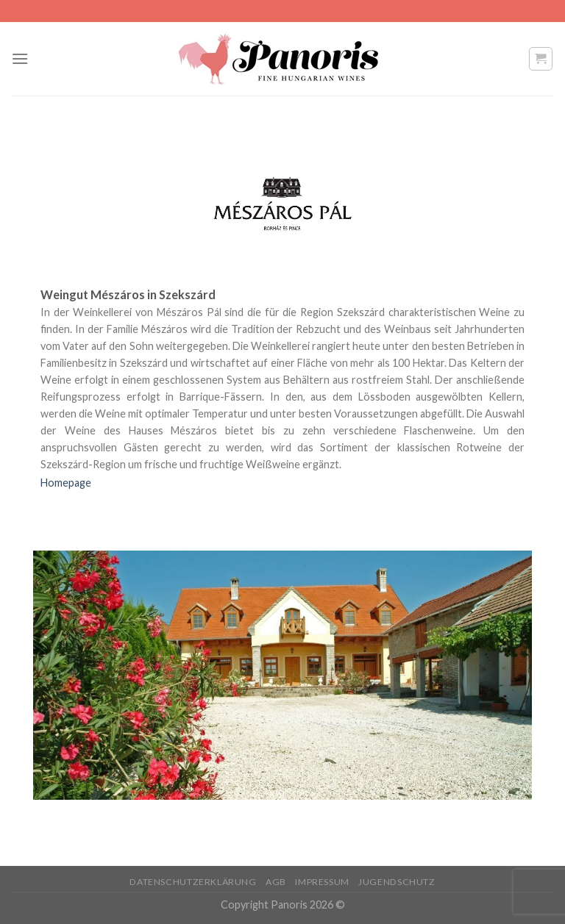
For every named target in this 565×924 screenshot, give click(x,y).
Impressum (322, 882)
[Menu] (20, 58)
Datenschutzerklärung (193, 882)
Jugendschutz (397, 882)
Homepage (66, 483)
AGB (276, 882)
